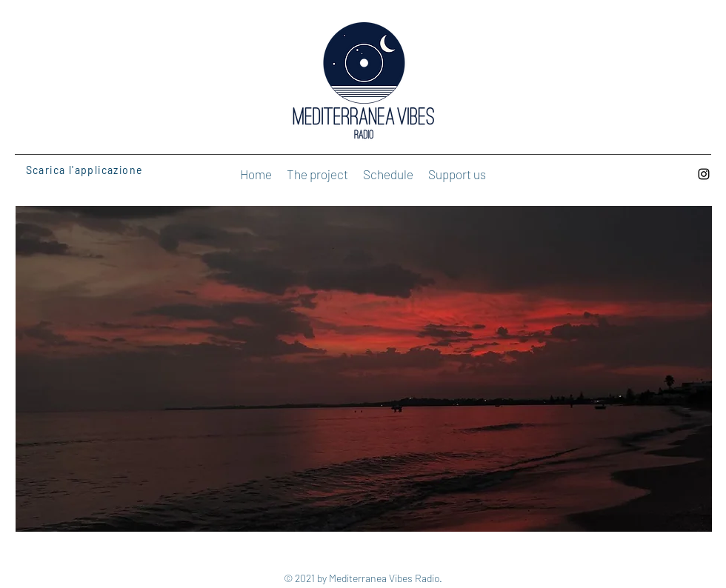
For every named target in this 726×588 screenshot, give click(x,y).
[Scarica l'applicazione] (91, 170)
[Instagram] (704, 174)
